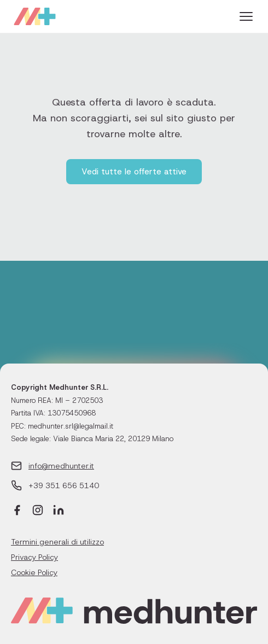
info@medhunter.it (61, 466)
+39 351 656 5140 (64, 485)
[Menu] (246, 16)
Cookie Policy (34, 572)
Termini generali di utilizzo (57, 542)
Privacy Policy (34, 557)
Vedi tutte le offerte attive (134, 172)
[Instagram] (38, 511)
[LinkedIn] (59, 511)
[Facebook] (17, 511)
